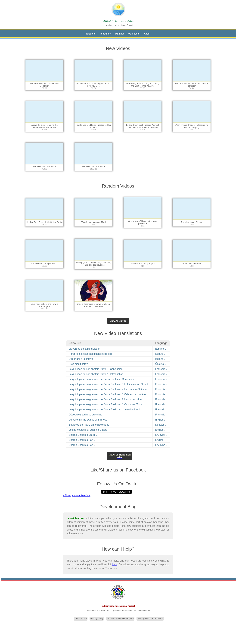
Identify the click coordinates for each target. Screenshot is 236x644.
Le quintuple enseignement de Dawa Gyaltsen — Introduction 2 (104, 410)
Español (161, 349)
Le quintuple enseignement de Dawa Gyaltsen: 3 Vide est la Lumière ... (109, 394)
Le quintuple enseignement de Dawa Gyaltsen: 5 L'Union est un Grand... (109, 384)
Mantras (119, 34)
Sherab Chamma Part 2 (82, 445)
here (115, 564)
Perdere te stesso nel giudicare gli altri (90, 354)
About (147, 34)
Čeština (160, 364)
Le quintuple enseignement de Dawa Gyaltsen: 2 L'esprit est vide (105, 399)
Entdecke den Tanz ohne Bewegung (89, 425)
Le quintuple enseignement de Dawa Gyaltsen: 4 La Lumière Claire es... (109, 389)
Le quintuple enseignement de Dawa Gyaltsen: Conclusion (102, 379)
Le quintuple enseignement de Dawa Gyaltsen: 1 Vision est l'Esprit (106, 404)
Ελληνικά (161, 435)
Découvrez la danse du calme (85, 415)
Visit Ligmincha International (150, 619)
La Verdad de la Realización (85, 349)
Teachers (91, 34)
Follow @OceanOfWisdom (76, 495)
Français (161, 369)
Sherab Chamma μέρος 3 (83, 435)
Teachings (105, 34)
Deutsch (161, 425)
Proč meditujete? (78, 364)
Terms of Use (81, 619)
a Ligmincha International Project (118, 25)
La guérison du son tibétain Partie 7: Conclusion (96, 369)
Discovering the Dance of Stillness (88, 420)
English (160, 420)
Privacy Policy (97, 619)
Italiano (160, 354)
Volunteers (134, 34)
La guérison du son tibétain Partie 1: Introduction (96, 374)
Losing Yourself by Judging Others (88, 430)
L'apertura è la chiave (81, 359)
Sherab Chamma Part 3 (82, 440)
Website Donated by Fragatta (120, 619)
